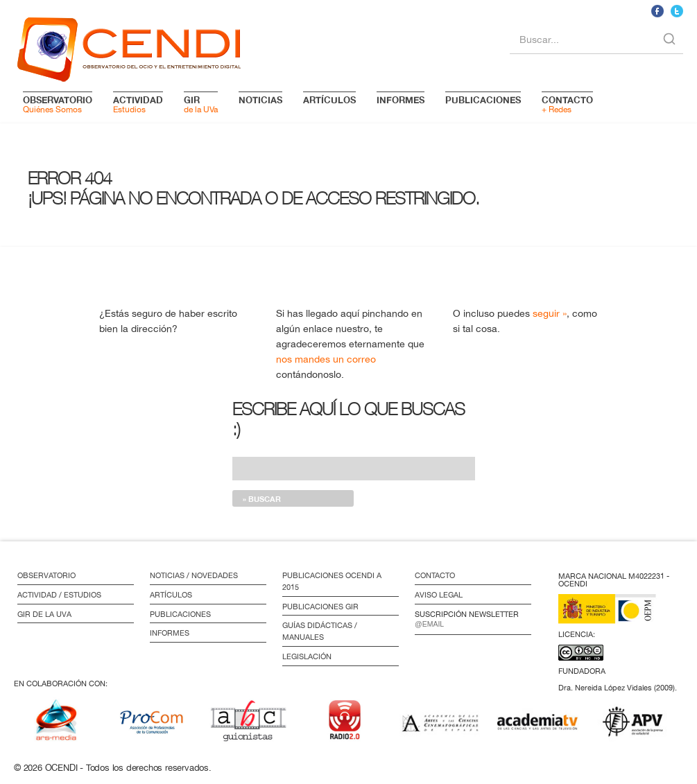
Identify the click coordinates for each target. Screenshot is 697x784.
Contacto (435, 575)
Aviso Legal (439, 595)
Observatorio (46, 575)
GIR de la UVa (44, 614)
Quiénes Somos (58, 104)
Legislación (307, 656)
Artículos (171, 595)
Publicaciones (180, 614)
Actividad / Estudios (59, 595)
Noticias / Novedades (194, 575)
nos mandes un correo (326, 359)
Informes (170, 633)
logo (129, 47)
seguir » (550, 313)
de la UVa (201, 104)
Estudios (138, 104)
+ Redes (567, 104)
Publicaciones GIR (320, 607)
